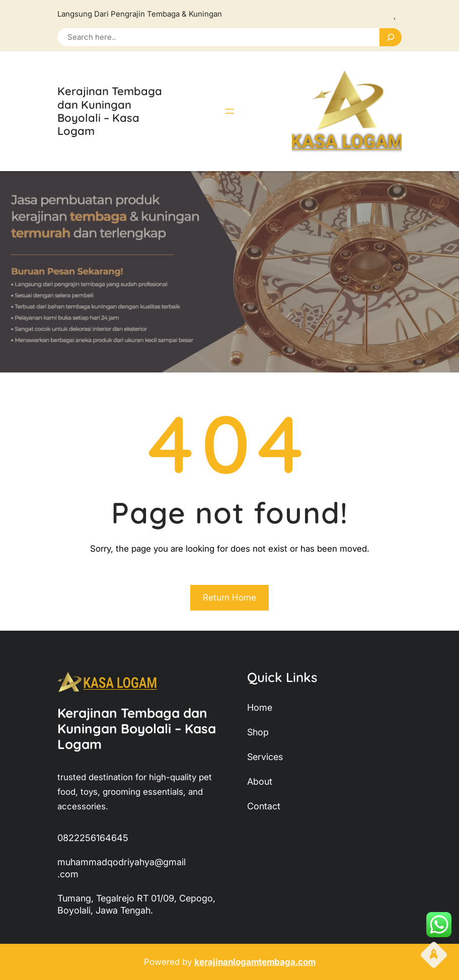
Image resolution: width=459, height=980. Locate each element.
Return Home (229, 597)
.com (68, 874)
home (260, 707)
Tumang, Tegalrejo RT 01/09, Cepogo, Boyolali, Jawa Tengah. (136, 904)
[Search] (391, 37)
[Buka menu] (229, 111)
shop (258, 732)
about (260, 781)
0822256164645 (93, 838)
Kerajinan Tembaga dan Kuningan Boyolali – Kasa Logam (110, 111)
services (265, 757)
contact (264, 806)
